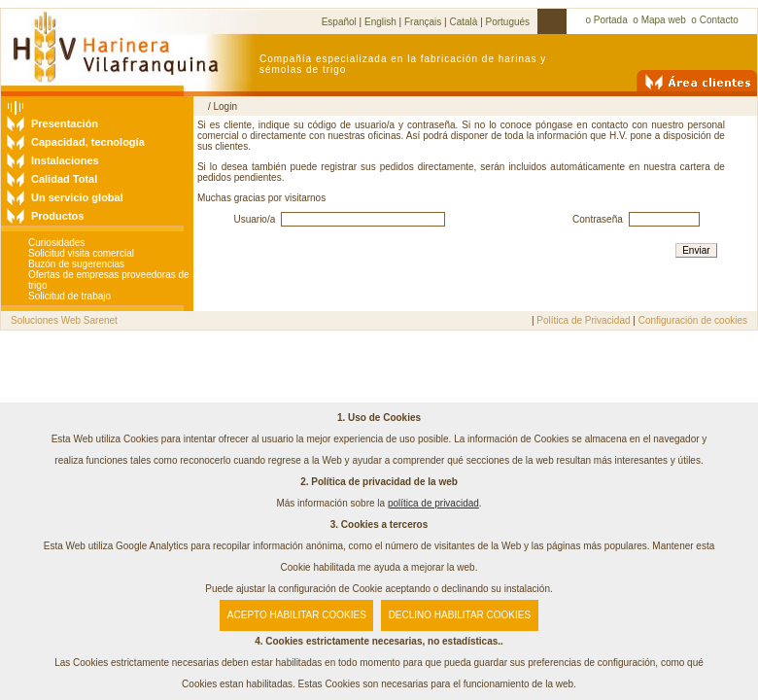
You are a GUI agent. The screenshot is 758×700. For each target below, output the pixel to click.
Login (224, 106)
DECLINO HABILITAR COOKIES (460, 615)
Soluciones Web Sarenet (64, 320)
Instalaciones (65, 160)
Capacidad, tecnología (88, 142)
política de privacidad (433, 503)
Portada (611, 20)
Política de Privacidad (583, 320)
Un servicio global (77, 197)
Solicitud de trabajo (69, 296)
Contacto (719, 20)
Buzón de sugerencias (76, 264)
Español (339, 22)
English (380, 22)
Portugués (508, 22)
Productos (57, 216)
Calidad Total (64, 179)
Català (463, 22)
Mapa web (664, 20)
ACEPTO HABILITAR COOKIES (297, 615)
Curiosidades (56, 243)
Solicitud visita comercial (81, 253)
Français (423, 22)
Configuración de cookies (693, 320)
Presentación (65, 123)
